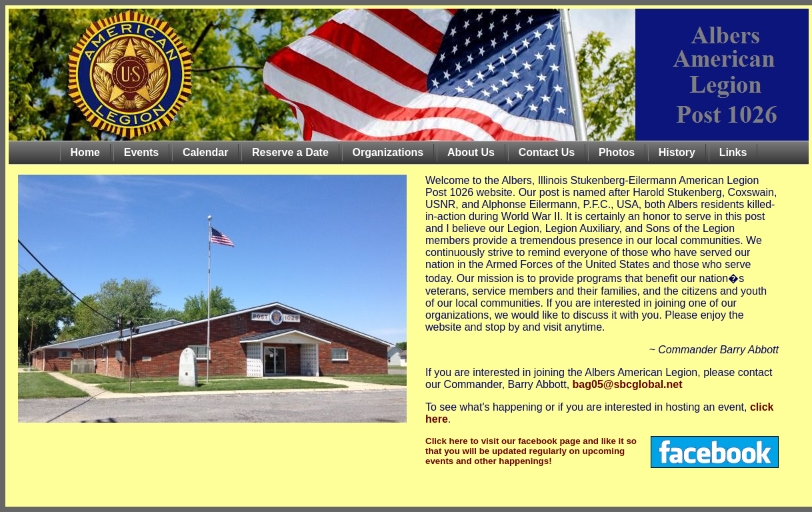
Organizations (388, 152)
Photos (617, 152)
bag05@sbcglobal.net (628, 384)
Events (141, 152)
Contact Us (547, 152)
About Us (471, 152)
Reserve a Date (290, 152)
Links (733, 152)
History (677, 152)
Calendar (205, 152)
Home (85, 152)
